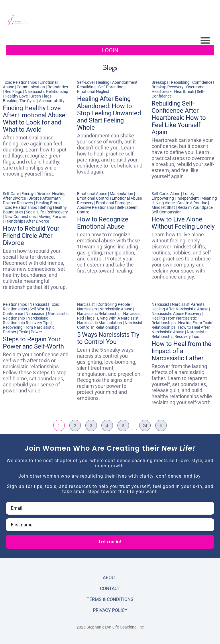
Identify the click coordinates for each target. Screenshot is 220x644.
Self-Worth (39, 309)
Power (36, 332)
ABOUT (110, 578)
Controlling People (114, 304)
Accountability (52, 101)
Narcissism (35, 314)
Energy (28, 194)
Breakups (160, 82)
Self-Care (11, 194)
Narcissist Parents (188, 304)
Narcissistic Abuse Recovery (176, 314)
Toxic (23, 332)
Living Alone (164, 203)
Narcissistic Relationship (46, 92)
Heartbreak (184, 92)
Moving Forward (53, 217)
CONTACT (110, 588)
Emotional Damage (113, 203)
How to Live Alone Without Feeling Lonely (183, 223)
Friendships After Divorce (27, 221)
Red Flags (13, 92)
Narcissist (38, 304)
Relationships (15, 304)
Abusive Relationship (96, 207)
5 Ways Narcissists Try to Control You (108, 338)
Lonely (189, 194)
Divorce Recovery (18, 203)
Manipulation (121, 194)
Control (84, 212)
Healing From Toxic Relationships (31, 205)
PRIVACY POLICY (110, 610)
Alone (175, 194)
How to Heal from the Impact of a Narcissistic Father (181, 351)
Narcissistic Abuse (116, 309)
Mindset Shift (163, 207)
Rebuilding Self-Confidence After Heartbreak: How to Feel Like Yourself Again (179, 118)
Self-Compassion (167, 212)
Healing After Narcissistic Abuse (180, 309)
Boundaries (58, 87)
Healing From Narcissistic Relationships (174, 320)
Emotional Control (93, 198)
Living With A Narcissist (118, 318)
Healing (103, 82)
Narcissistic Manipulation (100, 323)
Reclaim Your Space (195, 207)
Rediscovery (57, 212)
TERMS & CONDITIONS (110, 599)
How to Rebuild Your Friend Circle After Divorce (31, 236)
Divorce (43, 194)
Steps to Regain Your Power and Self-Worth (33, 343)
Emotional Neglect (93, 92)
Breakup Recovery (168, 87)
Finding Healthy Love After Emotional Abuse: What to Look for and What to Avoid (35, 119)
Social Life (35, 212)
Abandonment (125, 82)
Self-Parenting (111, 87)
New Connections (20, 217)
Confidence (202, 82)
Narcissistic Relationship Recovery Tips (27, 320)
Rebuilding (86, 87)
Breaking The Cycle (20, 101)
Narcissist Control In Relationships (110, 325)
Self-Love (85, 82)
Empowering (163, 198)
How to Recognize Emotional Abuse (103, 223)
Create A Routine (192, 203)
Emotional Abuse (92, 194)
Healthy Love (16, 96)
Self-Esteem (127, 207)
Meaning (209, 198)
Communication (31, 87)
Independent (188, 198)
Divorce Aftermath (45, 198)
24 (145, 426)
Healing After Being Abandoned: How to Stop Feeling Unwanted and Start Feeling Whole (109, 113)
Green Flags (41, 96)
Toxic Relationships (20, 82)
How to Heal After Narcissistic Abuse (181, 330)
